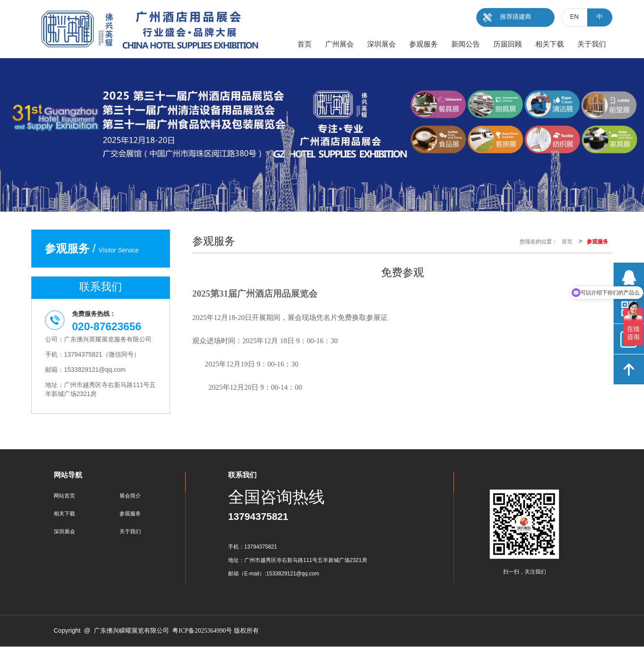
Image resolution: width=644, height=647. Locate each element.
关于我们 (130, 532)
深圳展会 (64, 532)
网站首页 (64, 496)
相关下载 (64, 514)
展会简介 (130, 496)
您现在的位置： (538, 242)
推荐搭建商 (516, 17)
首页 (567, 242)
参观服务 (130, 514)
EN (574, 17)
